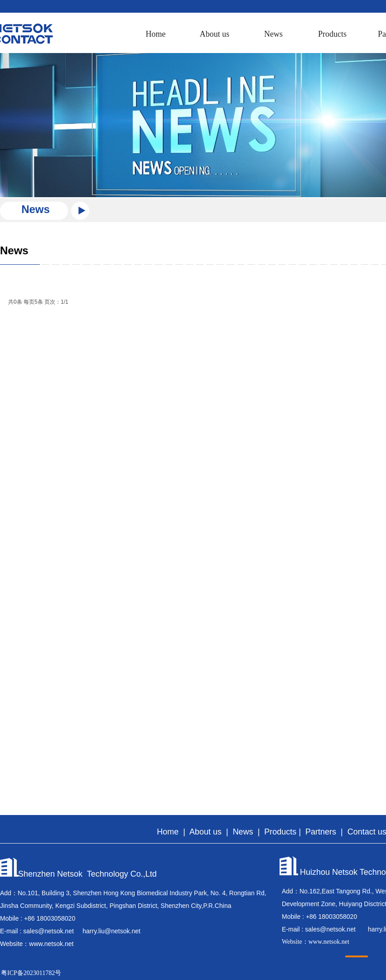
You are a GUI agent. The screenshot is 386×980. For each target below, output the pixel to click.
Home (156, 34)
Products (332, 34)
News (273, 34)
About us (215, 34)
